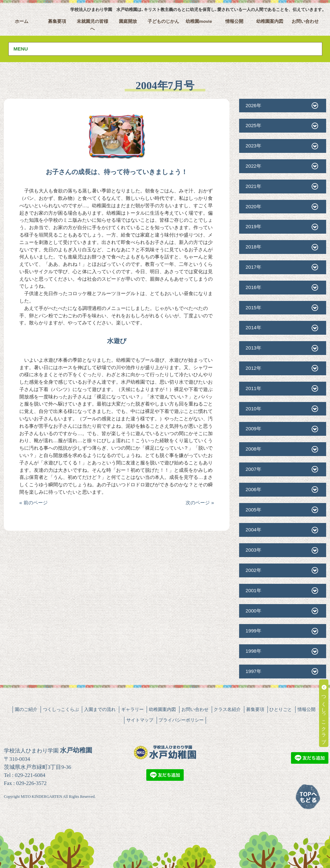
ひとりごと (281, 709)
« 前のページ (34, 503)
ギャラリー (132, 709)
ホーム (22, 21)
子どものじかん (163, 21)
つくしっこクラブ (324, 713)
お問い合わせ (305, 21)
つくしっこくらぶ (61, 709)
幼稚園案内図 (270, 21)
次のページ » (200, 503)
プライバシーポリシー (181, 720)
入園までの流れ (100, 709)
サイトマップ (140, 720)
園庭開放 (128, 21)
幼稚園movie (199, 21)
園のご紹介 (26, 709)
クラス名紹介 (227, 709)
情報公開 (234, 21)
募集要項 (57, 21)
